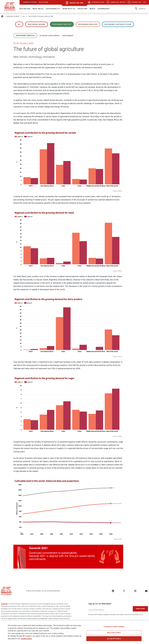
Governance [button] (104, 9)
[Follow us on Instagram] (135, 591)
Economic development (50, 36)
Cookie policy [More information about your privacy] (26, 639)
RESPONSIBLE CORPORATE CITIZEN (118, 24)
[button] (140, 9)
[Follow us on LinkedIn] (113, 591)
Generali (4, 604)
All (24, 16)
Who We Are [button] (25, 9)
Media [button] (92, 9)
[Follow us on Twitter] (124, 591)
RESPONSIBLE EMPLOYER (88, 24)
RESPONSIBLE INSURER (37, 24)
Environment (68, 36)
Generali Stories (13, 16)
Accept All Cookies (114, 639)
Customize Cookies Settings (114, 627)
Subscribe (140, 609)
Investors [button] (83, 9)
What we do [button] (38, 9)
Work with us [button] (69, 9)
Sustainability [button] (53, 9)
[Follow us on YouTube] (146, 591)
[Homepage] (2, 16)
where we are (77, 3)
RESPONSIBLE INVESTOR (62, 24)
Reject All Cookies (114, 633)
